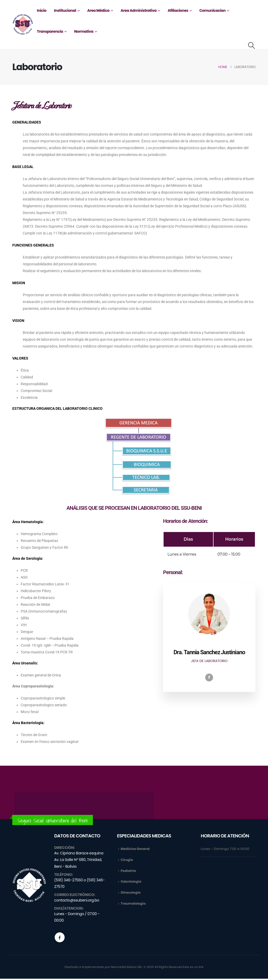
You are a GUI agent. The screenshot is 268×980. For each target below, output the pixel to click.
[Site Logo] (23, 24)
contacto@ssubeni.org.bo (77, 901)
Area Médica (98, 10)
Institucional (65, 10)
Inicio (42, 10)
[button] (252, 46)
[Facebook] (209, 677)
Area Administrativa (139, 10)
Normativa (84, 31)
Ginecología (131, 893)
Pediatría (129, 871)
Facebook (60, 939)
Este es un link (193, 968)
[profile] (209, 644)
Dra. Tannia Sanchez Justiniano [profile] (209, 652)
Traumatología (133, 905)
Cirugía (127, 860)
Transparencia (50, 31)
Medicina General (136, 849)
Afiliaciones (178, 10)
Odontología (131, 882)
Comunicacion (213, 10)
